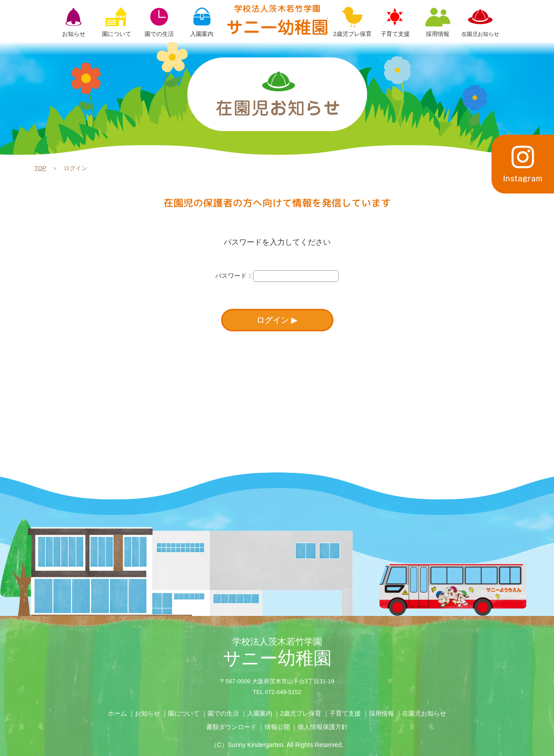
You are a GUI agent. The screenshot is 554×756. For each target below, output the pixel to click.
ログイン (273, 320)
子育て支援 (345, 713)
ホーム (117, 713)
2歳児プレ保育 (301, 713)
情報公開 (277, 727)
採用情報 (381, 713)
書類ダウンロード (231, 727)
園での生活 (223, 713)
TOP (40, 168)
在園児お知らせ (424, 713)
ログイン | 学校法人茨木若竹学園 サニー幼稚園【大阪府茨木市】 (277, 20)
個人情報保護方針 (323, 727)
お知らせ (147, 713)
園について (184, 713)
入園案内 (260, 713)
